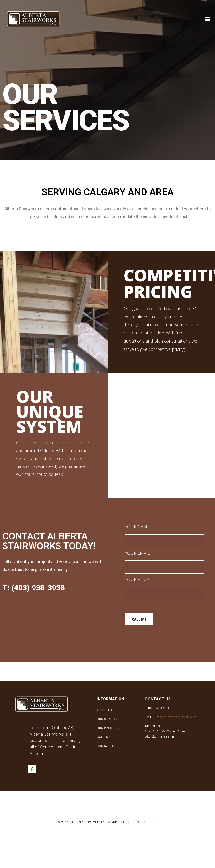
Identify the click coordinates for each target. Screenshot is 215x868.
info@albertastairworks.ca (176, 717)
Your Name (165, 535)
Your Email (165, 561)
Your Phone (165, 587)
